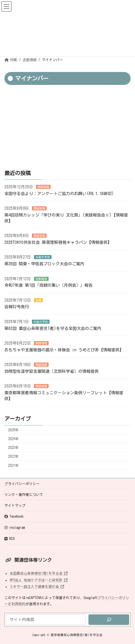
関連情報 (43, 187)
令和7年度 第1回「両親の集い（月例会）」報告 (48, 285)
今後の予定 (43, 257)
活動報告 (41, 279)
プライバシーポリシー (22, 484)
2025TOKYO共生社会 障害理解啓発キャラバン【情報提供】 (58, 242)
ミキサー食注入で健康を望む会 (37, 586)
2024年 (13, 439)
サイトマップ (15, 505)
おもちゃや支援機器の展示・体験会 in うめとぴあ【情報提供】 (64, 350)
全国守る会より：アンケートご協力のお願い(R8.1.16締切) (59, 194)
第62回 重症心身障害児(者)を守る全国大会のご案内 (53, 328)
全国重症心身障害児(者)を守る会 (39, 573)
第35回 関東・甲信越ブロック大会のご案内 (44, 264)
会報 (38, 300)
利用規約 (18, 604)
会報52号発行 (17, 307)
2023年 (13, 447)
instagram (15, 528)
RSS (10, 539)
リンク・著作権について (24, 494)
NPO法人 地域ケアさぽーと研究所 (39, 580)
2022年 (13, 457)
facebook (14, 516)
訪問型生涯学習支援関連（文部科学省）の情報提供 (52, 371)
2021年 (13, 465)
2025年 (13, 430)
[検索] (109, 620)
